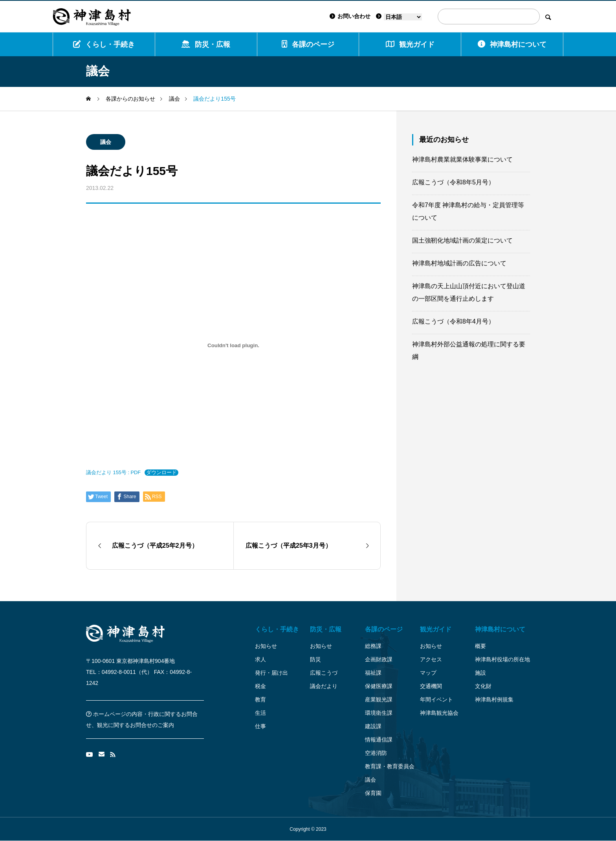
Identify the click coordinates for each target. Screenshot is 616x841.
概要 (480, 646)
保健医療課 (379, 686)
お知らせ (266, 646)
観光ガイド (436, 629)
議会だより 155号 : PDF (113, 472)
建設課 (373, 726)
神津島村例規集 (494, 699)
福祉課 (373, 673)
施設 (480, 673)
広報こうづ (324, 673)
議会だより (324, 686)
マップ (428, 673)
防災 (315, 659)
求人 (260, 659)
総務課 (373, 646)
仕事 (260, 726)
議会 (106, 142)
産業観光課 (379, 699)
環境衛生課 (379, 713)
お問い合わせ (350, 16)
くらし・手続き (104, 44)
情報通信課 (379, 740)
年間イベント (436, 699)
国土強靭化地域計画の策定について (462, 240)
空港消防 (376, 753)
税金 (260, 686)
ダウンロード (161, 472)
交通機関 (431, 686)
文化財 (483, 686)
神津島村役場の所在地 (502, 659)
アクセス (431, 659)
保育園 (373, 793)
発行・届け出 (271, 673)
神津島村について (512, 44)
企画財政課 (379, 659)
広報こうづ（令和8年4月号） (453, 321)
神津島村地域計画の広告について (459, 263)
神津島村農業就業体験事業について (462, 159)
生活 (260, 713)
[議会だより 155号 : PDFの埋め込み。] (233, 345)
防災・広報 (206, 44)
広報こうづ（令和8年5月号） (453, 182)
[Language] (403, 17)
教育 (260, 699)
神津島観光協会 (439, 713)
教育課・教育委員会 (390, 766)
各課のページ (308, 44)
